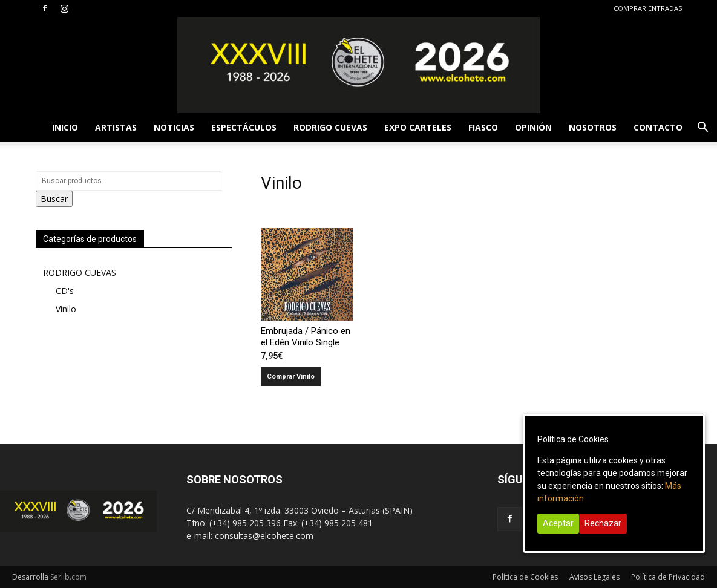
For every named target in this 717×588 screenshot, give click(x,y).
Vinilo (66, 309)
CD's (65, 291)
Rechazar (603, 523)
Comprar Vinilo (291, 377)
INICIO (65, 127)
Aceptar (558, 523)
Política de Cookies (525, 577)
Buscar (54, 199)
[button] (702, 129)
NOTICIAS (174, 127)
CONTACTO (658, 127)
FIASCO (483, 127)
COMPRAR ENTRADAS (648, 8)
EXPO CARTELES (418, 127)
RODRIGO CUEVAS (330, 127)
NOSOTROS (593, 127)
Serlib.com (68, 577)
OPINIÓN (533, 127)
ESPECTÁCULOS (244, 127)
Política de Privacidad (668, 577)
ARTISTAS (116, 127)
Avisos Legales (594, 577)
